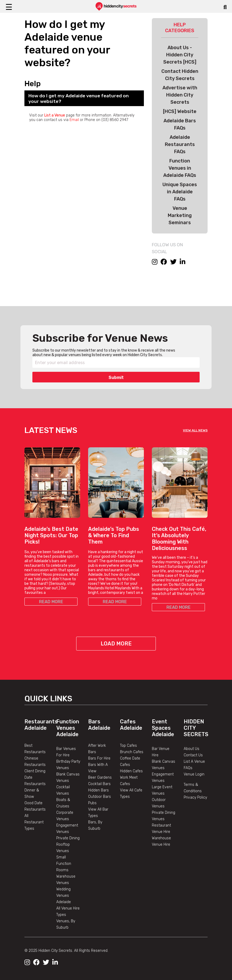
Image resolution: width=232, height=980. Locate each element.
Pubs (92, 803)
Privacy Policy (195, 797)
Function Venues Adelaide (68, 728)
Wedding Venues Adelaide (64, 896)
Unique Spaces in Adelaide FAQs (180, 192)
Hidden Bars (98, 790)
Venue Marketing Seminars (180, 215)
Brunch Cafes (132, 752)
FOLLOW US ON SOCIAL (167, 248)
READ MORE (51, 602)
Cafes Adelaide (131, 725)
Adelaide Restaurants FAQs (180, 144)
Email (74, 120)
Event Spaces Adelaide (163, 728)
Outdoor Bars (100, 797)
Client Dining (35, 771)
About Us (192, 749)
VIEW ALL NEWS (195, 430)
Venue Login (194, 774)
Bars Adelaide (99, 725)
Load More (116, 644)
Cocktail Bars (99, 784)
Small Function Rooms (64, 864)
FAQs (188, 768)
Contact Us (193, 755)
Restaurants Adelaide (41, 725)
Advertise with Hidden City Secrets (180, 95)
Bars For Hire (99, 758)
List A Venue (194, 762)
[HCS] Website (180, 111)
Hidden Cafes (131, 771)
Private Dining (68, 838)
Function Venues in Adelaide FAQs (180, 168)
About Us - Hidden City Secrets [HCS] (180, 55)
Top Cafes (128, 746)
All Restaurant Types (34, 822)
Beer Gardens (100, 777)
